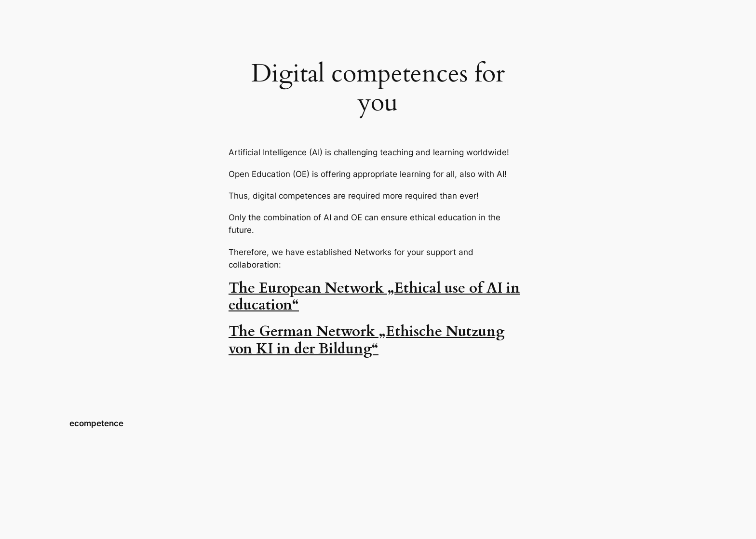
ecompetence (96, 423)
